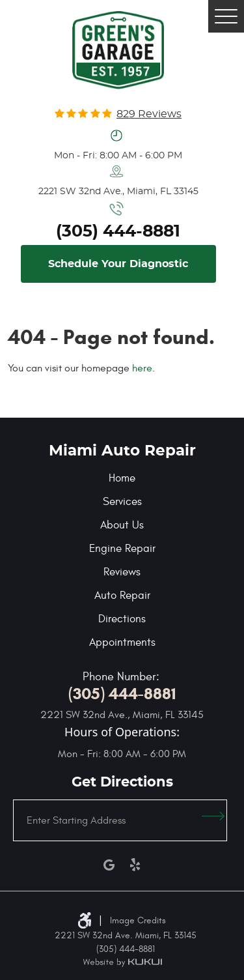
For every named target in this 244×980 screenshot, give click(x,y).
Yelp (135, 865)
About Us (122, 525)
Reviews (122, 572)
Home (122, 478)
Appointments (122, 642)
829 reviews (149, 114)
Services (122, 502)
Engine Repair (122, 549)
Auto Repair (122, 596)
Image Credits (138, 920)
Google (109, 865)
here (142, 368)
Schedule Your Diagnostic (118, 264)
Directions (122, 619)
